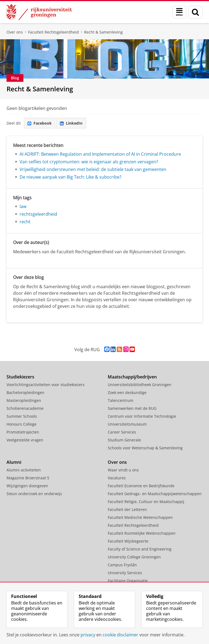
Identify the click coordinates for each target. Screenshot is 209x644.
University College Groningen (134, 557)
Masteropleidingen (24, 400)
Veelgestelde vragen (25, 440)
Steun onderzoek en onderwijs (34, 494)
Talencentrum (121, 400)
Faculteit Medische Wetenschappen (140, 517)
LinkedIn (71, 123)
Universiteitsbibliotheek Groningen (140, 385)
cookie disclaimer (120, 635)
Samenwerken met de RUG (132, 408)
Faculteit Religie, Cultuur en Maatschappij (146, 502)
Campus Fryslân (122, 565)
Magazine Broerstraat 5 (28, 478)
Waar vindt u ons (123, 470)
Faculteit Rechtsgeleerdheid (53, 32)
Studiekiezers (20, 377)
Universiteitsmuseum (127, 424)
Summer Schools (22, 416)
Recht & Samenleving (103, 32)
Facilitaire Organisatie (128, 581)
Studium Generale (124, 440)
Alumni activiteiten (24, 470)
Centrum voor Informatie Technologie (142, 416)
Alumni (14, 462)
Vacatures (117, 478)
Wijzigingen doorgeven (27, 486)
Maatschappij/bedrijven (132, 377)
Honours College (21, 424)
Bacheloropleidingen (25, 392)
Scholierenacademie (25, 408)
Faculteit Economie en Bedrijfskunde (141, 486)
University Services (125, 573)
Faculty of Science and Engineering (140, 549)
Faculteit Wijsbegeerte (128, 541)
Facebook (40, 123)
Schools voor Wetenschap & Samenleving (145, 448)
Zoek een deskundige (127, 392)
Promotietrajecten (23, 432)
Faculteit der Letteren (127, 509)
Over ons (15, 32)
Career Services (122, 432)
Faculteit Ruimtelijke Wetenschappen (142, 533)
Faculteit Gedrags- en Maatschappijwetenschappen (155, 494)
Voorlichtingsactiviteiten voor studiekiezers (46, 385)
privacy (88, 635)
